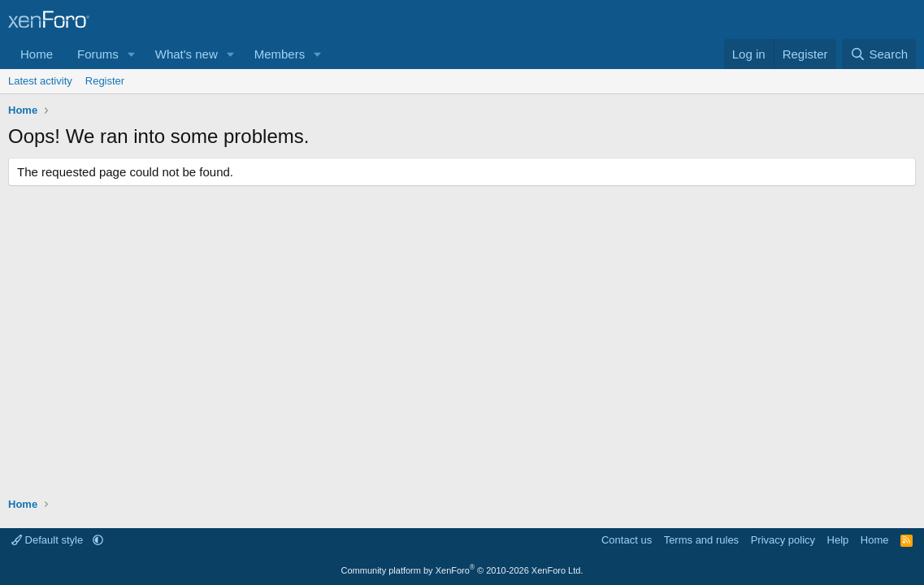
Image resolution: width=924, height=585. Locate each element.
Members (280, 54)
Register (105, 81)
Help (838, 540)
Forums (98, 54)
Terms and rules (701, 540)
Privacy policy (783, 540)
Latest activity (40, 81)
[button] (132, 54)
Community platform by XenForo (462, 570)
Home (37, 54)
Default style (49, 540)
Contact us (627, 540)
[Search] (879, 54)
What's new (187, 54)
